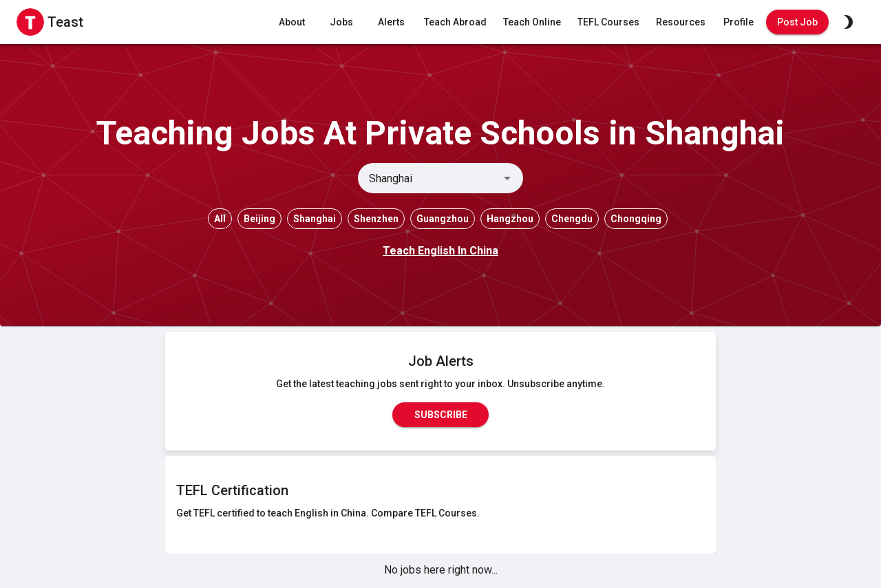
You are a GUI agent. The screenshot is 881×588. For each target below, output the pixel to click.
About (292, 22)
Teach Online (532, 22)
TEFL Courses (608, 22)
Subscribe (440, 415)
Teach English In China (440, 251)
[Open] (507, 178)
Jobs (341, 22)
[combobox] (429, 178)
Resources (681, 22)
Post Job (797, 22)
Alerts (391, 22)
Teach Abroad (455, 22)
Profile (739, 22)
